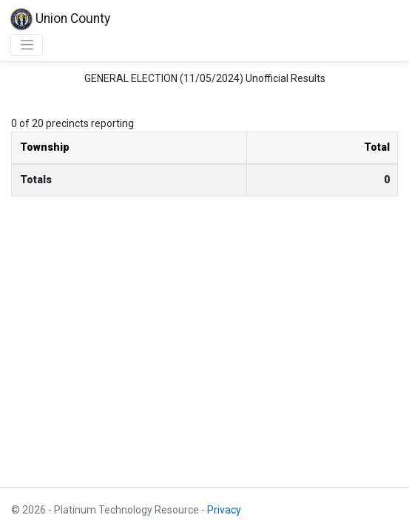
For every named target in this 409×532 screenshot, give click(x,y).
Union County (60, 19)
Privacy (224, 510)
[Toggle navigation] (27, 45)
